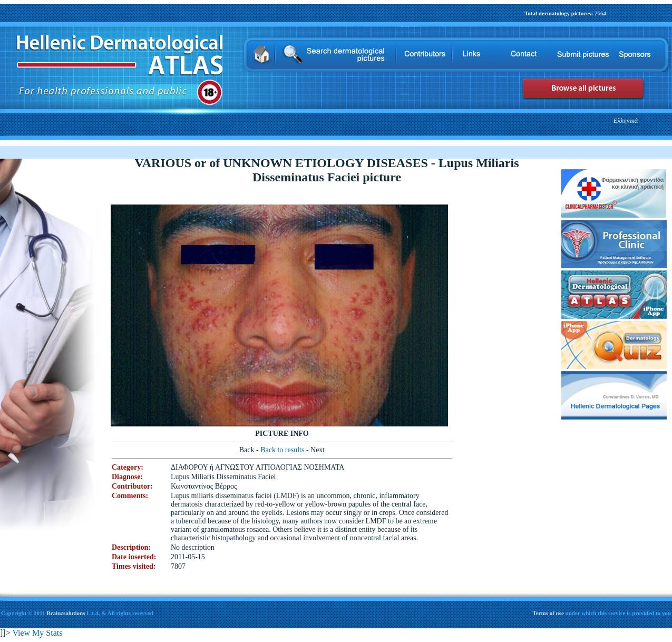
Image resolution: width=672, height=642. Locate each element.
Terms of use (549, 613)
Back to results (283, 450)
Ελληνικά (626, 121)
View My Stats (37, 633)
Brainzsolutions (66, 613)
